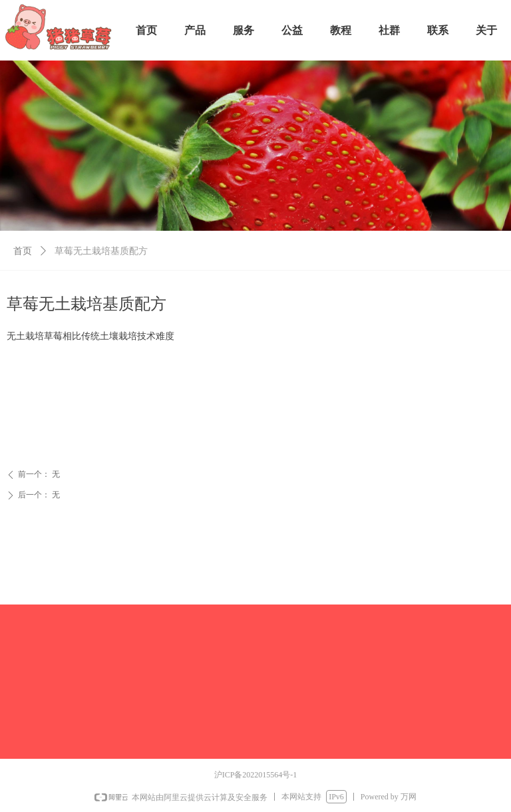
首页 (23, 251)
